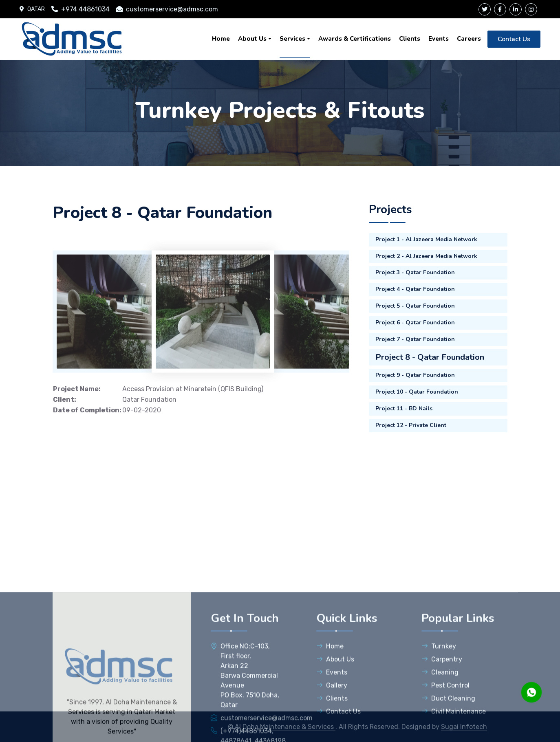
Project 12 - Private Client (411, 425)
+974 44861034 (80, 9)
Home (221, 39)
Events (439, 39)
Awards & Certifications (355, 39)
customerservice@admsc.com (167, 9)
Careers (469, 39)
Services (292, 39)
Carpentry (442, 728)
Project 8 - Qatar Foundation (430, 357)
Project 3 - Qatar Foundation (415, 272)
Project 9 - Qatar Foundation (415, 375)
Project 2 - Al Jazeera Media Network (426, 256)
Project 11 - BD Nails (404, 408)
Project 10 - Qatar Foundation (417, 392)
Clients (410, 39)
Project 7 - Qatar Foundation (415, 339)
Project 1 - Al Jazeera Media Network (426, 239)
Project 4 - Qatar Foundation (415, 289)
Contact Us (514, 39)
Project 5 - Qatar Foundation (415, 306)
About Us (252, 39)
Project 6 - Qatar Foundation (415, 323)
